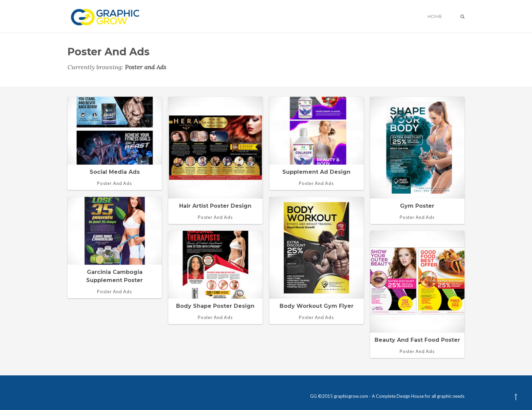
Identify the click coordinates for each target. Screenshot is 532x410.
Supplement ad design (316, 172)
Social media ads (115, 172)
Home (435, 16)
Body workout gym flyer (317, 306)
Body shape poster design (215, 306)
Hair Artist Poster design (215, 206)
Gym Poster (417, 206)
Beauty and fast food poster (417, 340)
